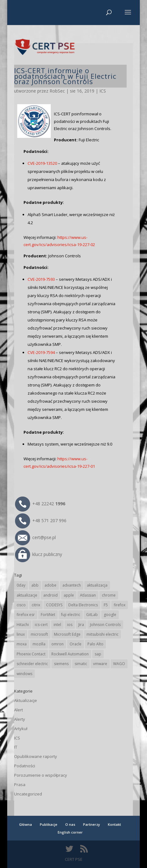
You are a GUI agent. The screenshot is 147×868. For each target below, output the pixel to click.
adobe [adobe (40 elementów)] (50, 585)
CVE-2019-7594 (41, 352)
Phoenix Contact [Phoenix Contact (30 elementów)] (31, 654)
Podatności (25, 766)
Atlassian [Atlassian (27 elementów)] (88, 595)
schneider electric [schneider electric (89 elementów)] (32, 664)
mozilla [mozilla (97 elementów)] (39, 644)
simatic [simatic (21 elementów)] (81, 664)
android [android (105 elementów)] (50, 595)
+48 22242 (40, 504)
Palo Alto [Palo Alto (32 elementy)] (95, 644)
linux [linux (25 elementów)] (21, 634)
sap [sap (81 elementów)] (98, 654)
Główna (26, 824)
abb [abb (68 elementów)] (35, 585)
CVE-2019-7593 (41, 279)
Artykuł (21, 729)
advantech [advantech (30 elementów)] (72, 585)
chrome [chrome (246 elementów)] (109, 595)
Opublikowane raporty (36, 756)
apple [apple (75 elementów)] (69, 595)
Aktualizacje (26, 700)
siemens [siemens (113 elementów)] (61, 664)
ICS (103, 91)
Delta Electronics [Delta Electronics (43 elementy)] (83, 605)
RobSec (57, 91)
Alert (18, 710)
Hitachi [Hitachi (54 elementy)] (23, 625)
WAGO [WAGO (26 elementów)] (119, 664)
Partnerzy (92, 824)
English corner (70, 832)
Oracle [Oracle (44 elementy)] (76, 644)
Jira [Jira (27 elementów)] (81, 625)
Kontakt (114, 824)
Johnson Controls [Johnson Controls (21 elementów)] (105, 625)
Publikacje (49, 824)
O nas (70, 824)
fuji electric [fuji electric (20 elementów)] (71, 615)
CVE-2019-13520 (42, 163)
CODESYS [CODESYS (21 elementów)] (54, 605)
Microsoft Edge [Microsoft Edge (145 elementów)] (67, 634)
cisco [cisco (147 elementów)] (21, 605)
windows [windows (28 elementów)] (24, 674)
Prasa (20, 785)
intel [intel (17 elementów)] (57, 625)
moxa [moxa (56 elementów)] (22, 644)
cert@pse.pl (35, 537)
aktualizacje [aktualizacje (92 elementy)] (27, 595)
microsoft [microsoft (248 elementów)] (39, 634)
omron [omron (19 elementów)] (58, 644)
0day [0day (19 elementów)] (21, 585)
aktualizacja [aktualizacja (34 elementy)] (97, 585)
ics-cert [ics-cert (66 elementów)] (41, 625)
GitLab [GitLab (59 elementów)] (92, 615)
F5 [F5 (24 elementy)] (106, 605)
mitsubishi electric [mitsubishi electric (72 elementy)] (102, 634)
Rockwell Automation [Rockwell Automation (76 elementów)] (70, 654)
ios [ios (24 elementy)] (70, 625)
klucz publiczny (39, 554)
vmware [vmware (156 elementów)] (100, 664)
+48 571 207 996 (41, 520)
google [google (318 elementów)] (110, 615)
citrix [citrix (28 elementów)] (36, 605)
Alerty (20, 719)
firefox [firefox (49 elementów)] (120, 605)
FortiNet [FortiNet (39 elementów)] (48, 615)
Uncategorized (28, 794)
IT (16, 747)
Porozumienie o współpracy (41, 775)
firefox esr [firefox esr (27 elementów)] (26, 615)
